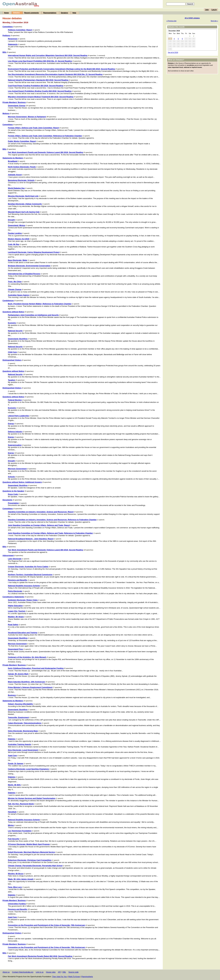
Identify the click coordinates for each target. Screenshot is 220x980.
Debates (16, 13)
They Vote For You (59, 977)
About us (6, 972)
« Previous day (171, 21)
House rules (51, 972)
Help (74, 13)
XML (64, 972)
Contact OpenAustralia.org (23, 972)
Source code (74, 972)
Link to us (40, 972)
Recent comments (31, 13)
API (59, 972)
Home (6, 13)
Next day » (214, 21)
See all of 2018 (173, 52)
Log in (214, 10)
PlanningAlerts (87, 977)
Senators (64, 13)
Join (207, 10)
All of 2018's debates (192, 18)
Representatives (50, 13)
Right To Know (74, 977)
